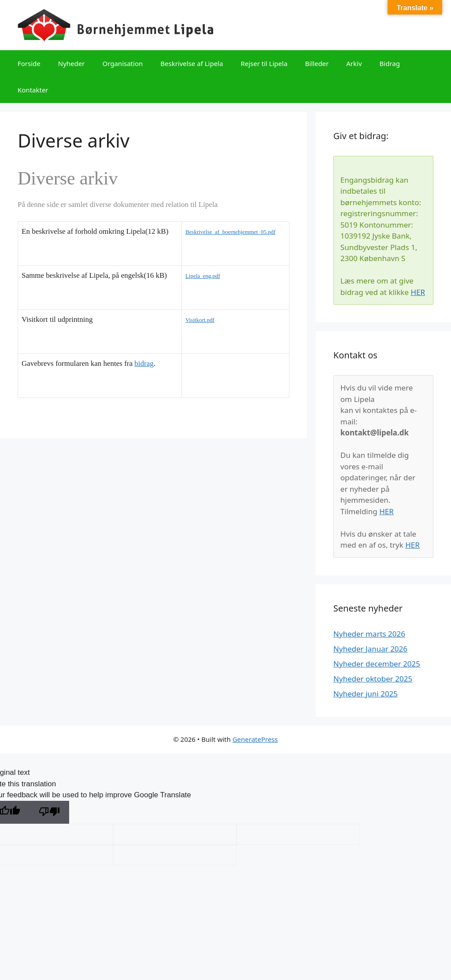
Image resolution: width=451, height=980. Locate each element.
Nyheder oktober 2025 (373, 679)
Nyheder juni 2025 (366, 694)
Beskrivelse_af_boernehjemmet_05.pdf (231, 232)
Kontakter (33, 90)
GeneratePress (255, 739)
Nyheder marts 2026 (369, 634)
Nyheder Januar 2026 (370, 649)
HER (418, 292)
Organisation (122, 63)
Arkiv (354, 63)
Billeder (317, 63)
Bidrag (390, 63)
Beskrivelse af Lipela (192, 63)
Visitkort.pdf (200, 320)
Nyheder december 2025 (377, 664)
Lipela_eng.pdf (203, 276)
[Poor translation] (49, 812)
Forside (29, 63)
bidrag (144, 363)
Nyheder (72, 63)
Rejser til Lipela (264, 63)
